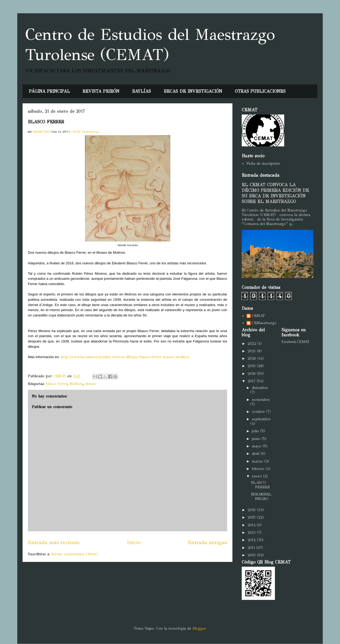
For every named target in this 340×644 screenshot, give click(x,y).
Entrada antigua (207, 542)
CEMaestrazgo (264, 323)
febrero (259, 469)
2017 (252, 381)
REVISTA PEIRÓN (101, 91)
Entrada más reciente (54, 542)
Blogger (199, 628)
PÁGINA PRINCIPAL (49, 91)
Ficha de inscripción (263, 164)
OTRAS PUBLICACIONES (260, 91)
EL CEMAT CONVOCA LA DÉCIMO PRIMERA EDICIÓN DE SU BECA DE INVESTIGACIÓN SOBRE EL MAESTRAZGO (275, 193)
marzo (258, 461)
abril (256, 454)
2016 (252, 510)
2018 (252, 374)
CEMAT (258, 316)
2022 (252, 344)
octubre (259, 412)
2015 (252, 517)
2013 (252, 533)
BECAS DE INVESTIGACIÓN (193, 91)
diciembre (260, 388)
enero (257, 476)
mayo (257, 446)
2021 (252, 351)
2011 (252, 548)
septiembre (261, 419)
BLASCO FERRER (260, 485)
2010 (252, 555)
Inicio (134, 542)
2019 (252, 366)
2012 (252, 540)
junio (257, 439)
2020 (252, 359)
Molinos (76, 384)
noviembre (261, 400)
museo (91, 384)
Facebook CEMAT (296, 342)
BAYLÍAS (141, 91)
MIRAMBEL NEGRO (261, 497)
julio (256, 431)
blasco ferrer (57, 384)
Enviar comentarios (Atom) (75, 554)
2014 (252, 525)
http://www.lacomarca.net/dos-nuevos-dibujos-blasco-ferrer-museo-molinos (125, 357)
